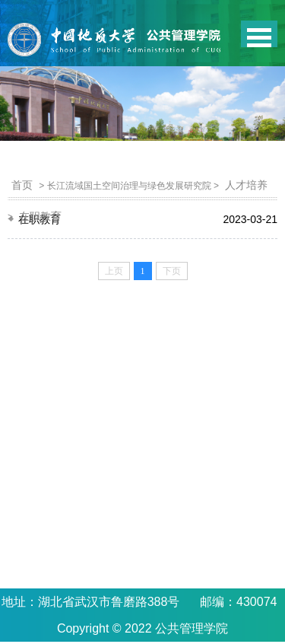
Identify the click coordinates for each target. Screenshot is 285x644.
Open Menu (259, 34)
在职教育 (40, 216)
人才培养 (246, 185)
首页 (22, 185)
